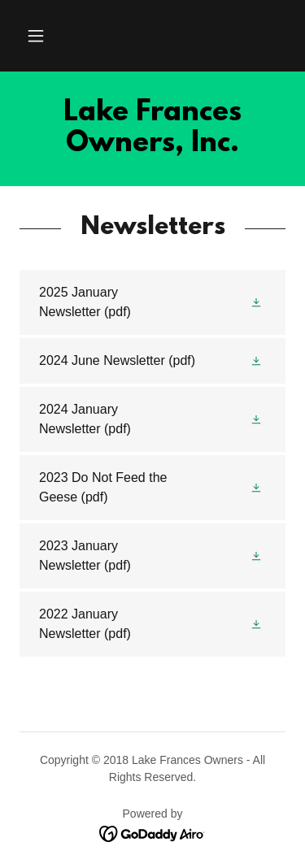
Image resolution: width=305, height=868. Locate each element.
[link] (152, 129)
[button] (36, 36)
